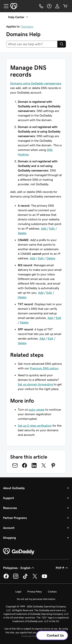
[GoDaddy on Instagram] (16, 578)
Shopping (9, 538)
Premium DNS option (44, 368)
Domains (27, 26)
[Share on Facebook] (25, 465)
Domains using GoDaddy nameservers (36, 83)
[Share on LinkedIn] (34, 465)
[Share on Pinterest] (53, 465)
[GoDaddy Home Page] (19, 551)
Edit (52, 228)
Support (9, 498)
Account (9, 528)
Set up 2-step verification (35, 426)
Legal (18, 592)
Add (44, 228)
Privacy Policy (35, 592)
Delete (22, 233)
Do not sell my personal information (36, 599)
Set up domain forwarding (35, 384)
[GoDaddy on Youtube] (44, 578)
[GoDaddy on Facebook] (6, 578)
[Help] (49, 6)
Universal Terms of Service (36, 636)
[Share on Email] (15, 465)
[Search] (62, 44)
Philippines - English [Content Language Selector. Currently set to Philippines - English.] (19, 568)
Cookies (52, 592)
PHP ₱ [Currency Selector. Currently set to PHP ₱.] (62, 568)
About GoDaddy (14, 488)
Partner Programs (15, 518)
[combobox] (32, 44)
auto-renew (37, 409)
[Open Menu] (5, 6)
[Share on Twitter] (44, 465)
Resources (10, 508)
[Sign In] (57, 6)
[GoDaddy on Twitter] (35, 578)
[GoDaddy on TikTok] (25, 578)
